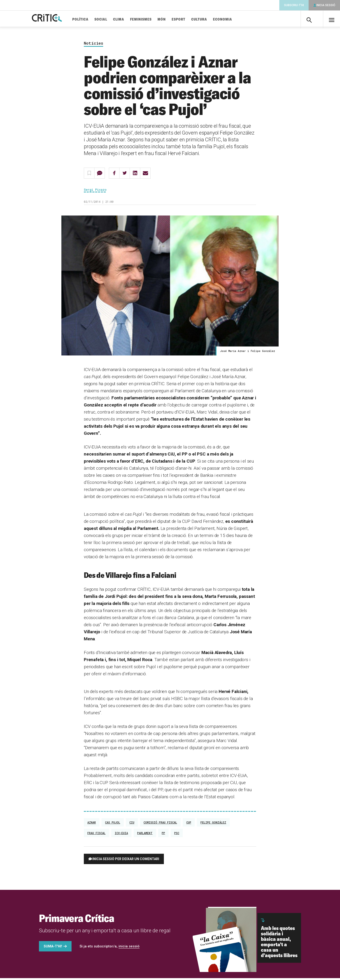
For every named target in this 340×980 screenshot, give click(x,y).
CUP (189, 824)
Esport (189, 19)
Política (91, 19)
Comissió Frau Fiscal (160, 824)
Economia (233, 19)
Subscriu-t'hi (294, 5)
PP (163, 835)
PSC (177, 835)
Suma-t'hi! (53, 948)
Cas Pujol (113, 824)
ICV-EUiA (121, 835)
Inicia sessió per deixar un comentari (126, 861)
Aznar (92, 824)
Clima (130, 19)
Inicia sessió (326, 5)
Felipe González (213, 824)
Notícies (93, 45)
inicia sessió (129, 948)
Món (172, 19)
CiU (132, 824)
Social (112, 19)
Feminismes (152, 19)
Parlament (145, 835)
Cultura (210, 19)
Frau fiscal (96, 835)
